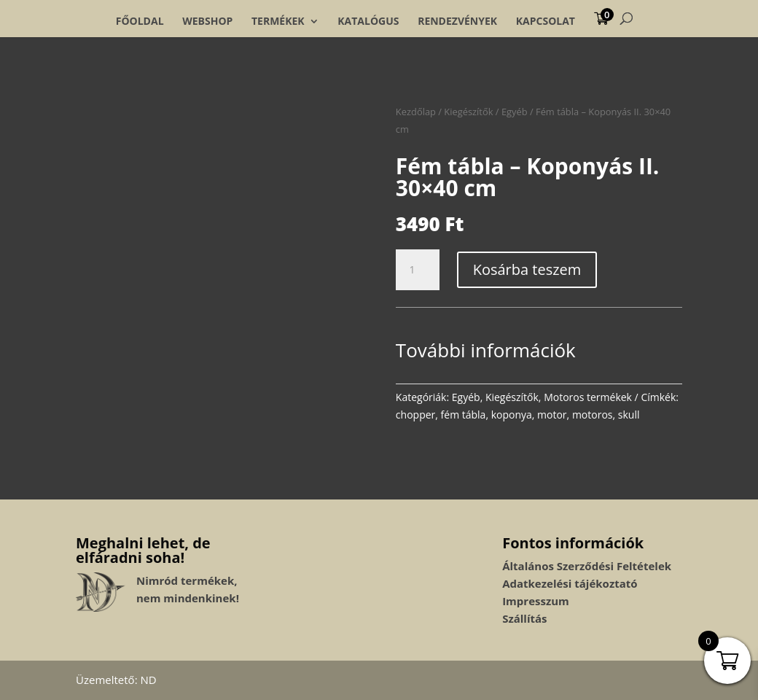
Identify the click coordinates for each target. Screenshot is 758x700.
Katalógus (368, 21)
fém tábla (464, 415)
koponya (512, 415)
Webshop (207, 21)
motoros (593, 415)
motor (552, 415)
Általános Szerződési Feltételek (587, 566)
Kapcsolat (546, 21)
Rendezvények (457, 21)
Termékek (278, 21)
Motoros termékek (588, 397)
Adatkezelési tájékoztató (570, 583)
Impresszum (536, 601)
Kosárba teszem (527, 269)
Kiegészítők (468, 112)
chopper (415, 415)
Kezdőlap (416, 112)
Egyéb (515, 112)
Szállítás (524, 618)
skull (629, 415)
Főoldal (140, 21)
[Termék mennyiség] (418, 270)
